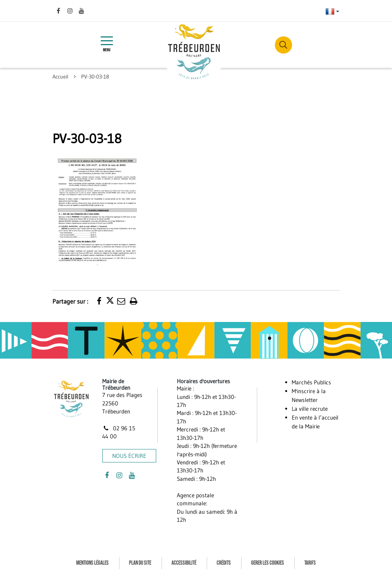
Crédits (224, 563)
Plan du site (140, 563)
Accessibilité (184, 563)
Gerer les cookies (268, 563)
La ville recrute (310, 409)
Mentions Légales (92, 563)
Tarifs (310, 563)
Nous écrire (129, 456)
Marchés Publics (311, 382)
